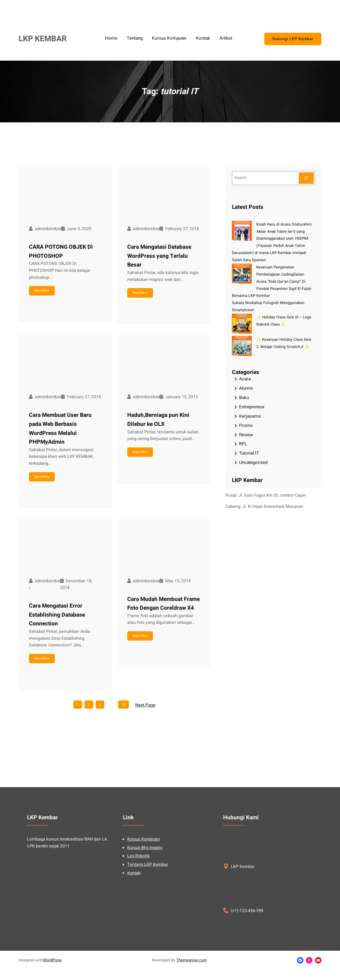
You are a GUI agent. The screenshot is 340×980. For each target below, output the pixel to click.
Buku (244, 398)
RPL (243, 444)
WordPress (52, 960)
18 (124, 704)
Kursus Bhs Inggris (145, 909)
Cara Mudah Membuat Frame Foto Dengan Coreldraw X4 (163, 604)
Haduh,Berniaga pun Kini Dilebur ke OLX (158, 420)
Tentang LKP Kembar (148, 926)
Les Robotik (138, 917)
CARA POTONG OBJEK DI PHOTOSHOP (61, 252)
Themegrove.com (192, 960)
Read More (42, 290)
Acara (245, 379)
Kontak (134, 934)
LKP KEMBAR (43, 39)
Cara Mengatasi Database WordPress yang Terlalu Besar (159, 256)
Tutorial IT (249, 453)
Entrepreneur (252, 407)
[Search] (306, 178)
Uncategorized (253, 462)
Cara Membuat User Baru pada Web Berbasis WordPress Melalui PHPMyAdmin (60, 429)
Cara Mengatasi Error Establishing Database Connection (57, 615)
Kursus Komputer (144, 901)
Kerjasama (250, 416)
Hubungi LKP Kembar (293, 39)
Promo (246, 425)
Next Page (145, 705)
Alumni (246, 388)
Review (246, 435)
